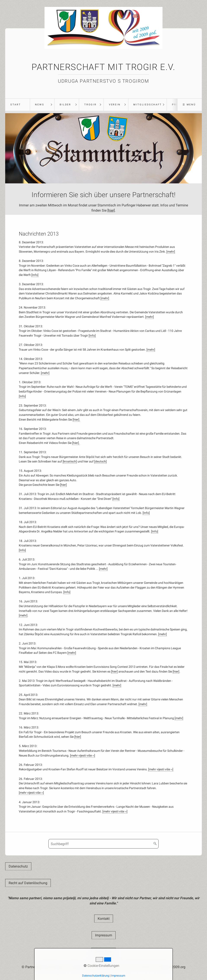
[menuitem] (18, 105)
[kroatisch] (70, 462)
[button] (18, 866)
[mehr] (171, 252)
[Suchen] (155, 844)
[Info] (35, 275)
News (40, 105)
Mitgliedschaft (147, 105)
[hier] (111, 210)
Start (16, 105)
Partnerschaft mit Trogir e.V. (103, 67)
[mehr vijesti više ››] (83, 756)
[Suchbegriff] (103, 844)
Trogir (90, 105)
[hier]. (76, 420)
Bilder (65, 105)
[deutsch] (100, 462)
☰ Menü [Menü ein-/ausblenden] (189, 105)
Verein (115, 105)
